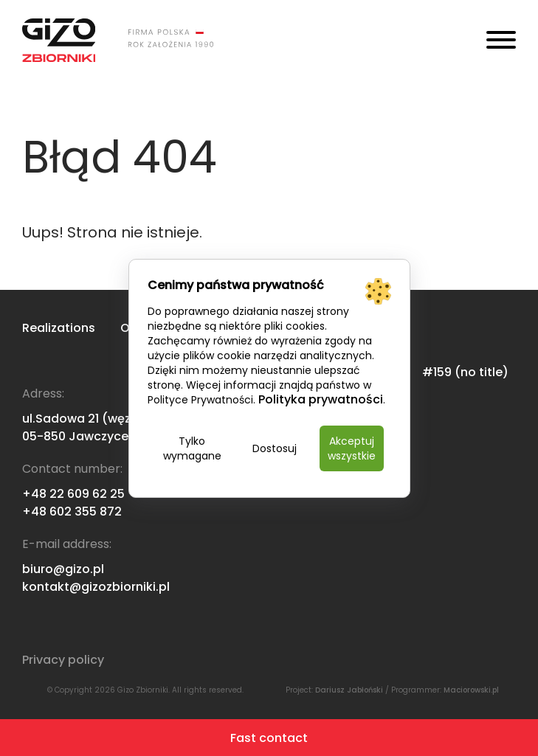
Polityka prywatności (321, 399)
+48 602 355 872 (72, 511)
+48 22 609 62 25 (73, 494)
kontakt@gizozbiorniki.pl (96, 587)
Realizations (59, 328)
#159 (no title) (465, 372)
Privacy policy (63, 660)
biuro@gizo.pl (63, 569)
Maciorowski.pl (471, 690)
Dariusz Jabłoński (349, 690)
